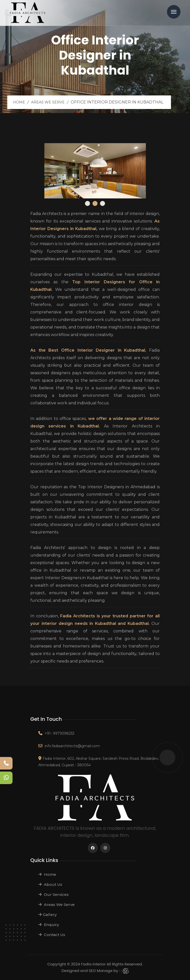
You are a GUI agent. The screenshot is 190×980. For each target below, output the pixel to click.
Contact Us (52, 935)
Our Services (54, 894)
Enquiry (49, 925)
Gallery (47, 915)
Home (19, 102)
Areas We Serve (48, 102)
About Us (50, 884)
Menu (174, 12)
